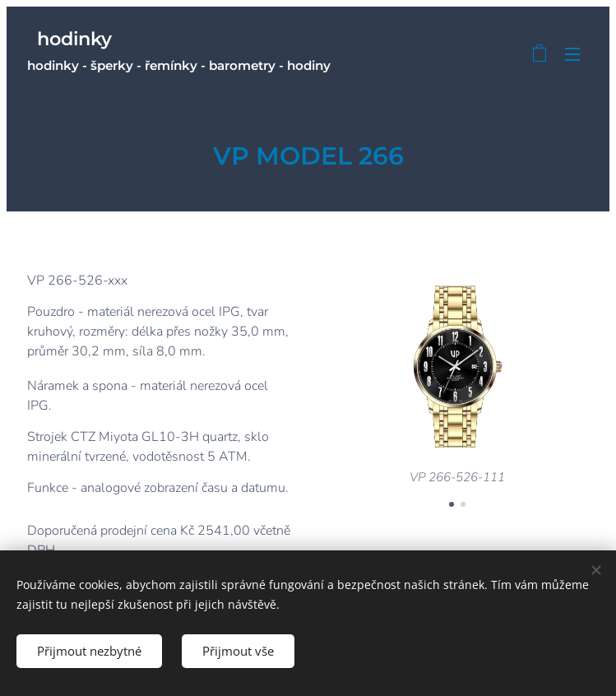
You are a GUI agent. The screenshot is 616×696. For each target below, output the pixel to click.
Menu (572, 54)
